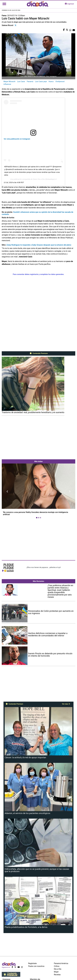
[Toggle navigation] (4, 4)
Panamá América (61, 963)
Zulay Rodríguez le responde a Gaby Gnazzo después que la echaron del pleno (39, 245)
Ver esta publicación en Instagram (17, 139)
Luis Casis (21, 82)
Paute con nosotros (36, 966)
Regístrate (32, 963)
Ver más (66, 704)
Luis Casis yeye (41, 82)
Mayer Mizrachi (9, 82)
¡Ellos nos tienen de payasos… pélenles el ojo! (44, 567)
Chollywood (60, 82)
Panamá (30, 82)
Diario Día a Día (39, 179)
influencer (7, 84)
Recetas (57, 975)
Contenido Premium (38, 353)
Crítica (57, 966)
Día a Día (58, 969)
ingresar (69, 4)
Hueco (51, 82)
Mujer (56, 972)
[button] (7, 491)
